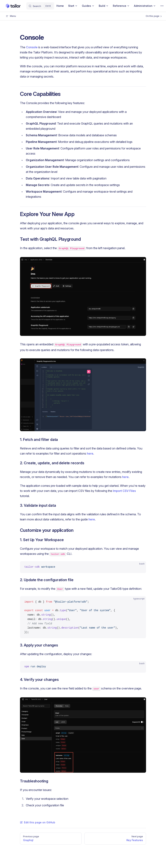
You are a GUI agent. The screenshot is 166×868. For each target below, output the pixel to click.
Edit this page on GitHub (38, 822)
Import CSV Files (124, 491)
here (90, 453)
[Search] (40, 6)
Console (32, 47)
